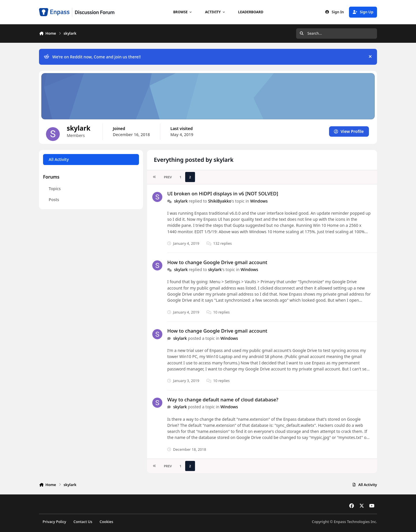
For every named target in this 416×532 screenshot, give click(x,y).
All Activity (59, 159)
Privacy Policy (54, 522)
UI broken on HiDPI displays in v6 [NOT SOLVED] (223, 193)
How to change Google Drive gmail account (217, 262)
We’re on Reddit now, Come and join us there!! (92, 57)
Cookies (106, 522)
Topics (55, 189)
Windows (259, 201)
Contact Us (83, 522)
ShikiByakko (220, 201)
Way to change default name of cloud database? (223, 400)
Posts (54, 200)
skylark (181, 201)
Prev (168, 177)
